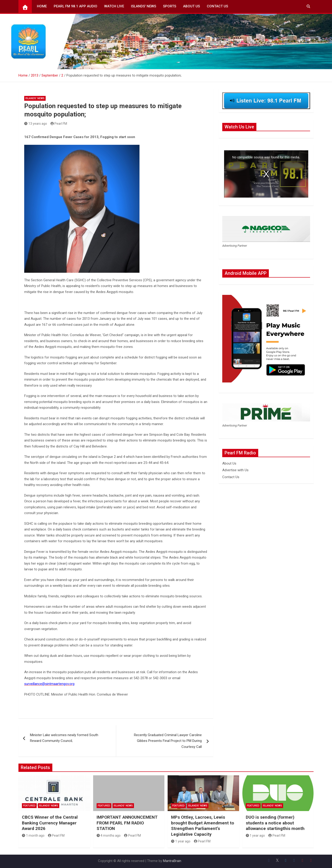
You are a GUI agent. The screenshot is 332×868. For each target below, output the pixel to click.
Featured (29, 806)
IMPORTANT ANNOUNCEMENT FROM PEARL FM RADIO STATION (127, 823)
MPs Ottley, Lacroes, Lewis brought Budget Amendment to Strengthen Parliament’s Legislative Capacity (203, 826)
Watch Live (114, 6)
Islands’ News (144, 6)
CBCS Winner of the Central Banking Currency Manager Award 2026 (50, 823)
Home (42, 6)
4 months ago (109, 835)
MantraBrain (172, 861)
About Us (191, 6)
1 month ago (33, 835)
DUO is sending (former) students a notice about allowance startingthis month (275, 823)
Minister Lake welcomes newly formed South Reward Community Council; (64, 738)
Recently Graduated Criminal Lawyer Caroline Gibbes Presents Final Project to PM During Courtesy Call (168, 741)
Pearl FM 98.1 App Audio (76, 6)
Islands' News (35, 98)
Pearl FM (59, 124)
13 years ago (36, 124)
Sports (170, 6)
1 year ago (181, 841)
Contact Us (217, 6)
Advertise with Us (235, 470)
